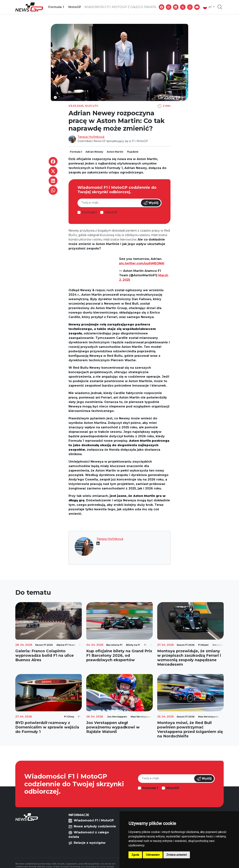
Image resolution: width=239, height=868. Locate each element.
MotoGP (75, 7)
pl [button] (208, 7)
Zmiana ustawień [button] (177, 855)
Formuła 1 (56, 7)
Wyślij (151, 203)
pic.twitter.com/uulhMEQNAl (142, 263)
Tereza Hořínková (91, 137)
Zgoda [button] (135, 855)
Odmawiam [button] (153, 855)
